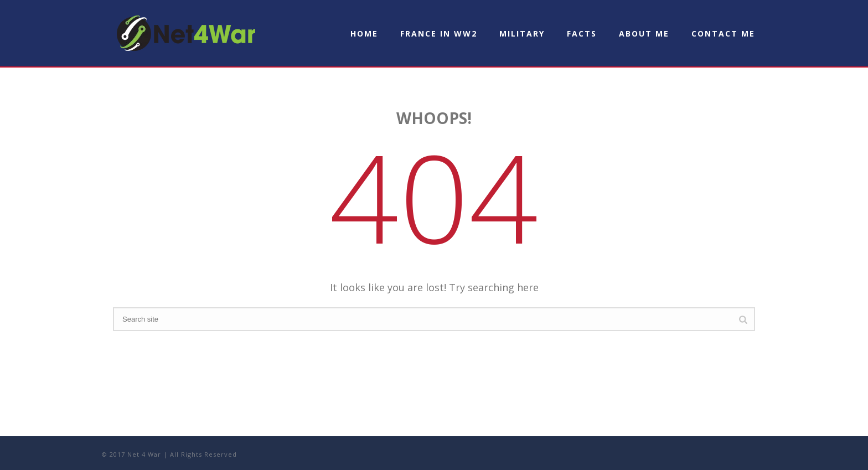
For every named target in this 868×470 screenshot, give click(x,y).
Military (522, 33)
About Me (644, 33)
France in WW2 (439, 33)
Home (364, 33)
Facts (582, 33)
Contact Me (723, 33)
